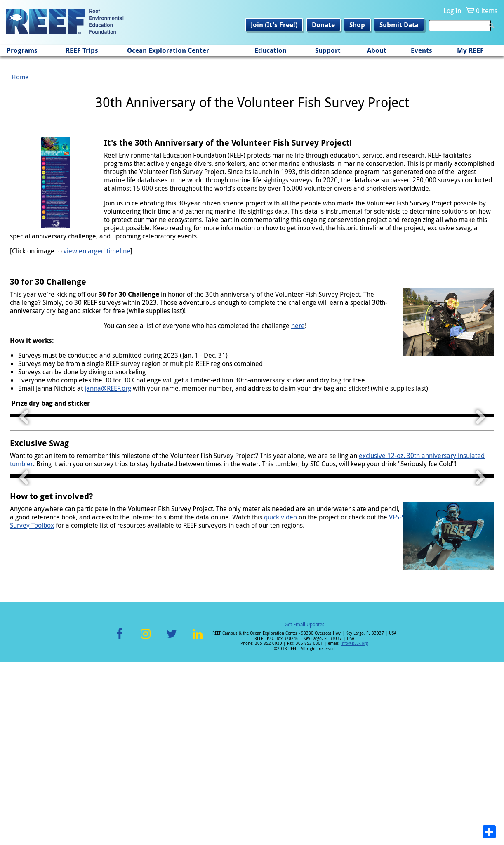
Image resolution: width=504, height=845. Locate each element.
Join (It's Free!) (274, 25)
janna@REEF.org (108, 388)
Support (328, 50)
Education (271, 50)
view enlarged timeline (97, 251)
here (298, 326)
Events (422, 50)
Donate (323, 25)
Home (20, 77)
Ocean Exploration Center (168, 50)
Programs (22, 50)
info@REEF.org (354, 826)
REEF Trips (82, 50)
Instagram (146, 821)
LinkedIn (197, 821)
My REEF (470, 50)
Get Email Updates (304, 807)
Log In (452, 11)
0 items (487, 11)
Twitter (172, 821)
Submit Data (399, 25)
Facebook (120, 821)
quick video (280, 700)
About (377, 50)
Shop (357, 25)
